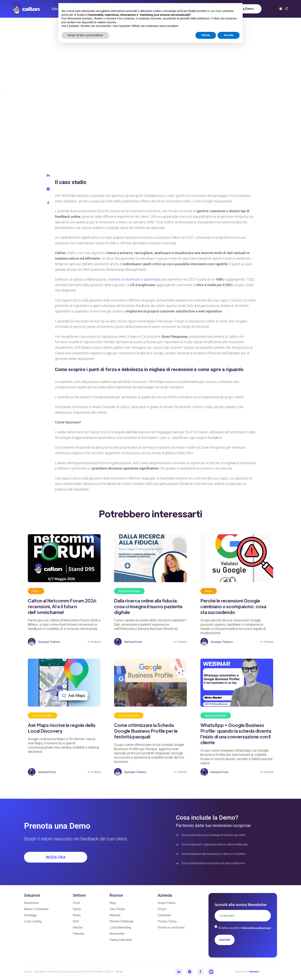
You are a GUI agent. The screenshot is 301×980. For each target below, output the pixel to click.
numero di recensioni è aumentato (135, 283)
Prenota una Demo (241, 9)
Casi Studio (117, 909)
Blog (113, 903)
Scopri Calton (167, 903)
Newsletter (117, 934)
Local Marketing (120, 927)
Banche (78, 927)
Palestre (79, 934)
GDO (76, 921)
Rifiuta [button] (206, 969)
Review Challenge (122, 921)
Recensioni (31, 903)
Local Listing (33, 921)
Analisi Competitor (36, 909)
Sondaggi (30, 915)
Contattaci (164, 915)
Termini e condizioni (171, 927)
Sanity (77, 909)
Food (76, 903)
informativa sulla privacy (256, 928)
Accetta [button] (229, 969)
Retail (77, 915)
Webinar (115, 915)
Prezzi (162, 909)
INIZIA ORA (56, 861)
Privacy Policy (167, 921)
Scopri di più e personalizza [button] (85, 969)
